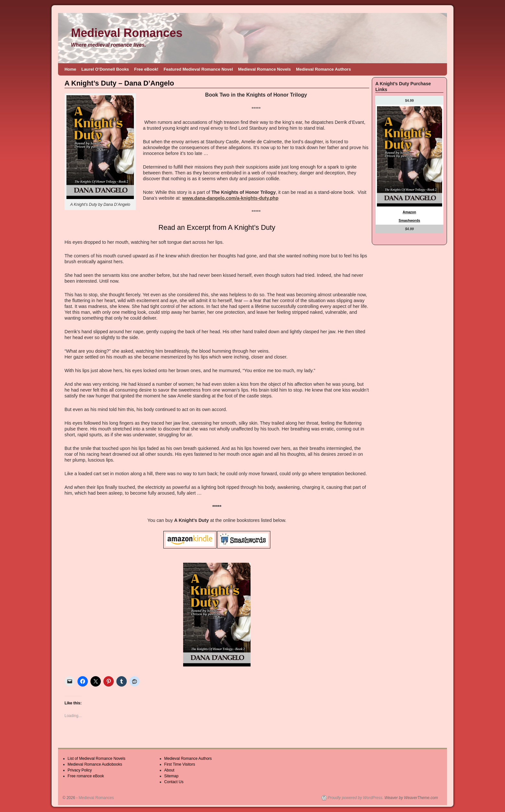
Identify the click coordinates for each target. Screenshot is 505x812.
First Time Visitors (180, 764)
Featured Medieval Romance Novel (198, 69)
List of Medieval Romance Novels (97, 759)
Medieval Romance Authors (323, 69)
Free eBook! (146, 69)
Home (70, 69)
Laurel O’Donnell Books (105, 69)
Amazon (409, 212)
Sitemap (171, 776)
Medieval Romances (127, 33)
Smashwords (409, 220)
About (169, 770)
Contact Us (174, 782)
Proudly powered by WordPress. (356, 798)
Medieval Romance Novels (265, 69)
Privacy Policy (80, 770)
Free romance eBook (86, 776)
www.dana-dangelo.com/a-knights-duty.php (230, 198)
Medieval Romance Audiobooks (95, 764)
